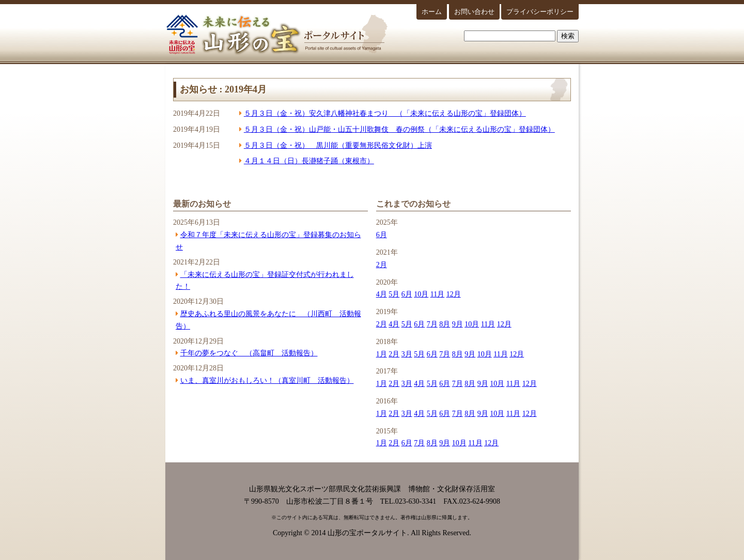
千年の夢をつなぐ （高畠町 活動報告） (249, 353)
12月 (454, 294)
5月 (394, 294)
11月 (437, 294)
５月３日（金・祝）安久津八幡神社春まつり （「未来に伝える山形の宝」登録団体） (385, 113)
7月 (432, 324)
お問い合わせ (474, 12)
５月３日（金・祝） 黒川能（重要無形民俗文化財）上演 (338, 145)
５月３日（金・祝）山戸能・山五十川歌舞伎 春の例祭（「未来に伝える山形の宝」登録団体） (399, 129)
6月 (382, 235)
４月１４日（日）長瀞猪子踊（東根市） (309, 161)
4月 (382, 294)
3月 (407, 354)
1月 (382, 354)
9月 (458, 324)
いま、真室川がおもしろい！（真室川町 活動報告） (267, 380)
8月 (445, 324)
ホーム (432, 12)
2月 (382, 265)
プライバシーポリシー (540, 12)
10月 (421, 294)
